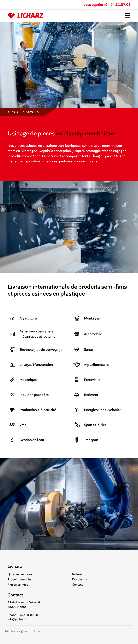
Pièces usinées (18, 585)
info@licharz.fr (18, 619)
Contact (77, 585)
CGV (37, 631)
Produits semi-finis (20, 579)
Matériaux (79, 574)
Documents (80, 579)
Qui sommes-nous (20, 574)
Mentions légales (17, 631)
